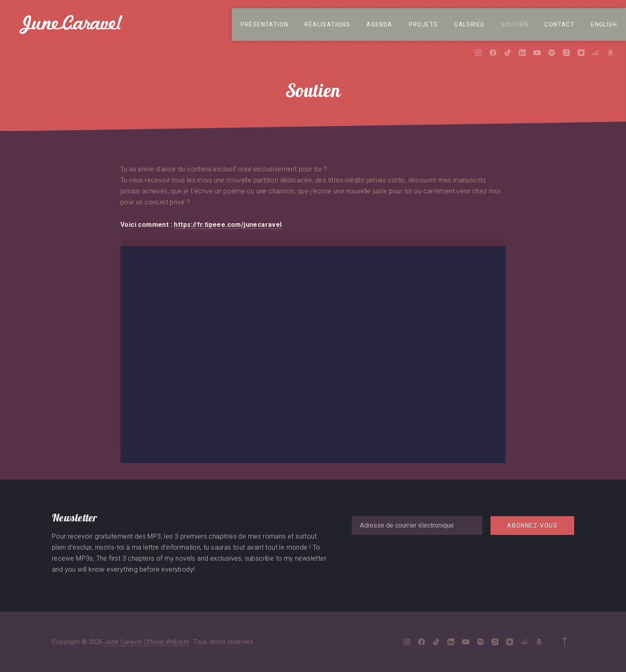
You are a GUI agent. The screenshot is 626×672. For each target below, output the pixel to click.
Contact (559, 24)
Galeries (469, 24)
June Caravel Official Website (147, 642)
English (604, 24)
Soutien (515, 24)
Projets (424, 24)
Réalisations (327, 24)
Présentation (265, 24)
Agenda (379, 24)
